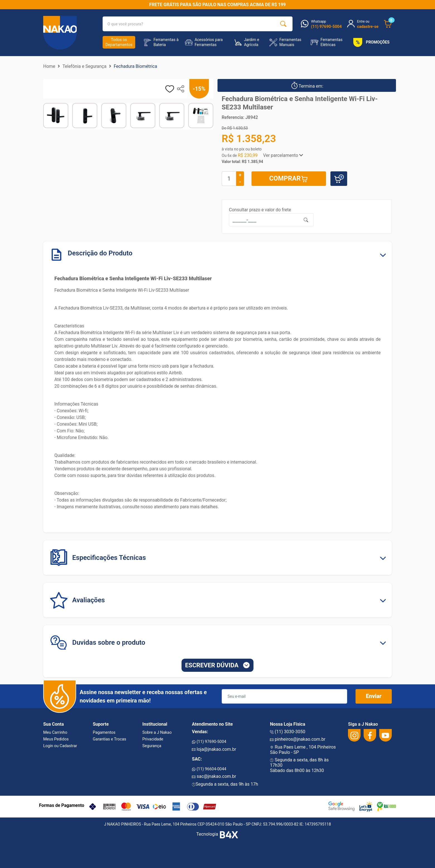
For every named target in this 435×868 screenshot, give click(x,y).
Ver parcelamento (283, 155)
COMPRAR (289, 179)
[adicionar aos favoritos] (170, 89)
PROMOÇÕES (370, 42)
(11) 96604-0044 (209, 769)
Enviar (374, 696)
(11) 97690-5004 (209, 742)
